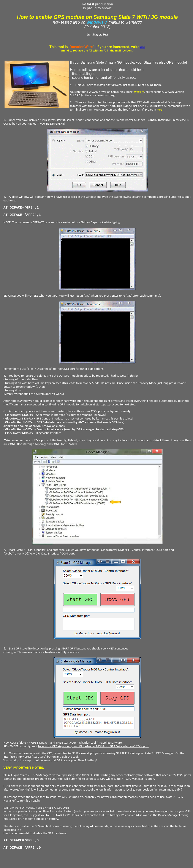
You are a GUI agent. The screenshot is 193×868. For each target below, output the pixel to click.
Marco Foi (100, 35)
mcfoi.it (88, 4)
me (143, 47)
